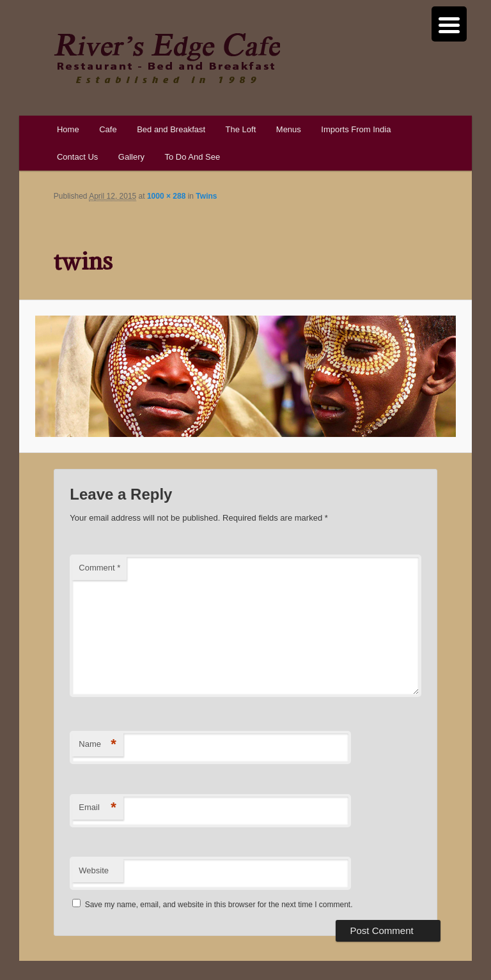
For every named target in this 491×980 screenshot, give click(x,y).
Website (94, 870)
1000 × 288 (166, 196)
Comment (99, 568)
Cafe (108, 129)
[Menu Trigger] (449, 24)
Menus (289, 129)
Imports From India (356, 129)
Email (97, 808)
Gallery (131, 157)
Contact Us (77, 157)
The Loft (241, 129)
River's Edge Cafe (167, 58)
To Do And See (192, 157)
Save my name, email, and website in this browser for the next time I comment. (219, 905)
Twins (206, 196)
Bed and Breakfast (171, 129)
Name (97, 745)
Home (68, 129)
